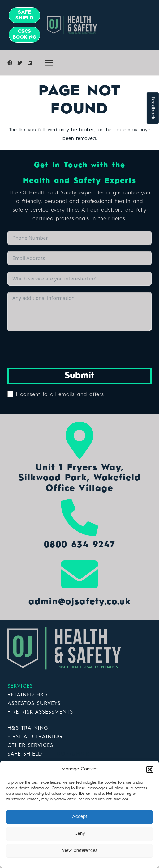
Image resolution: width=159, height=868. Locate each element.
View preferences (79, 851)
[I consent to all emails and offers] (10, 394)
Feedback (153, 108)
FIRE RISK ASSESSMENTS (40, 712)
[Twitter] (20, 63)
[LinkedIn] (30, 63)
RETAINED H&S (28, 695)
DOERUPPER (73, 754)
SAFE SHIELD (25, 754)
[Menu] (49, 63)
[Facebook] (10, 63)
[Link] (102, 25)
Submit (79, 376)
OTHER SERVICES (30, 746)
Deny (80, 834)
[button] (150, 769)
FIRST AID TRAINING (35, 737)
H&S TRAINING (28, 728)
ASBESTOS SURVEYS (34, 704)
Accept (80, 817)
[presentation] (54, 350)
